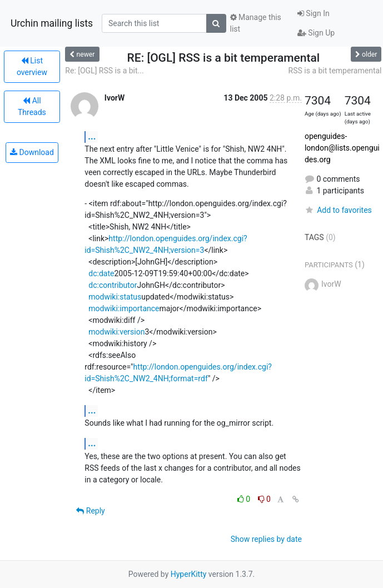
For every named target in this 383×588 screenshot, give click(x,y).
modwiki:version (116, 332)
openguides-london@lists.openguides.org (342, 148)
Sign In (314, 13)
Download (32, 152)
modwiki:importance (124, 308)
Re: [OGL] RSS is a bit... (104, 71)
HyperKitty (189, 574)
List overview (32, 66)
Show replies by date (266, 539)
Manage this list (256, 23)
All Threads (32, 106)
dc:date (101, 273)
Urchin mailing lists (52, 23)
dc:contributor (113, 285)
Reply (90, 511)
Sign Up (316, 33)
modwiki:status (115, 297)
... (92, 136)
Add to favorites (338, 210)
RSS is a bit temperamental (335, 71)
